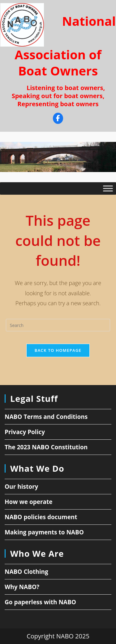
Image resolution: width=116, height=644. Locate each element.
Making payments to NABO (44, 532)
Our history (21, 487)
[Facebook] (58, 119)
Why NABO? (22, 587)
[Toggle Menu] (108, 189)
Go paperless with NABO (40, 602)
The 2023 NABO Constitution (46, 447)
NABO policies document (41, 517)
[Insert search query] (58, 325)
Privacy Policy (25, 432)
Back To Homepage (58, 350)
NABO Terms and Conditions (46, 417)
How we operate (29, 502)
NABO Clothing (26, 572)
